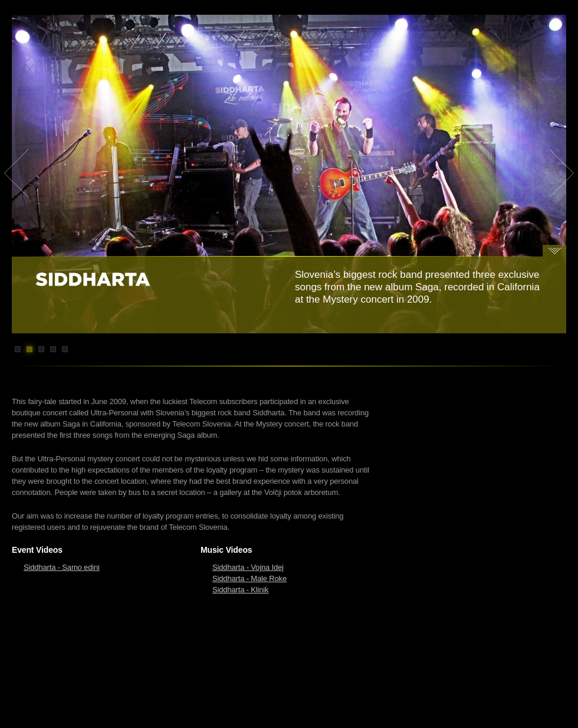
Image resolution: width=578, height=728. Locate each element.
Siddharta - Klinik (240, 590)
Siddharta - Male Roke (249, 578)
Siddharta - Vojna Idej (248, 567)
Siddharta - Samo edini (62, 567)
